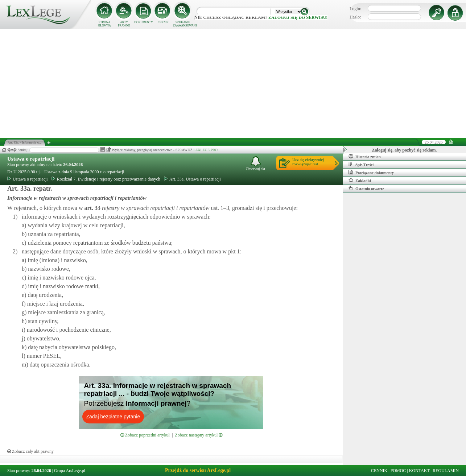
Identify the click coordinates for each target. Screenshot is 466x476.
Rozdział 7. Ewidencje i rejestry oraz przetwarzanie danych (106, 179)
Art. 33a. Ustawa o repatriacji (192, 179)
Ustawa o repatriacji (31, 159)
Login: (355, 9)
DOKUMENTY (144, 22)
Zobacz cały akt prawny (30, 451)
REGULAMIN (446, 471)
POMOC (398, 471)
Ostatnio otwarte (366, 188)
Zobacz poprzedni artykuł (145, 435)
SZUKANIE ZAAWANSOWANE (183, 24)
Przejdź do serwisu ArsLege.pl (198, 470)
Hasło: (355, 17)
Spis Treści (361, 164)
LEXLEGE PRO (205, 150)
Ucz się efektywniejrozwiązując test (308, 162)
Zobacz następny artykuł (199, 435)
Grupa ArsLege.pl (70, 471)
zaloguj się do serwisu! (298, 17)
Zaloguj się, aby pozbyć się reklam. (405, 150)
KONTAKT (419, 471)
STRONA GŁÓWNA (104, 24)
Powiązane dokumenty (371, 172)
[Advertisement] (233, 83)
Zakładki (360, 180)
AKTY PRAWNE (124, 24)
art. (92, 208)
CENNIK (163, 22)
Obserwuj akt (256, 163)
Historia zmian (365, 156)
